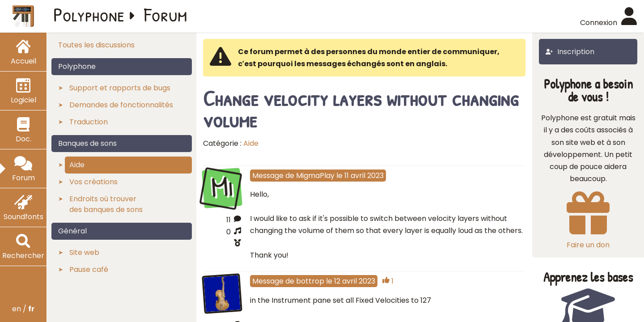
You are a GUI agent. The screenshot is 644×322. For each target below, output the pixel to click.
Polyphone (89, 14)
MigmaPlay (315, 176)
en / (23, 309)
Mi (222, 187)
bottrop (310, 281)
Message (268, 176)
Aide (251, 143)
